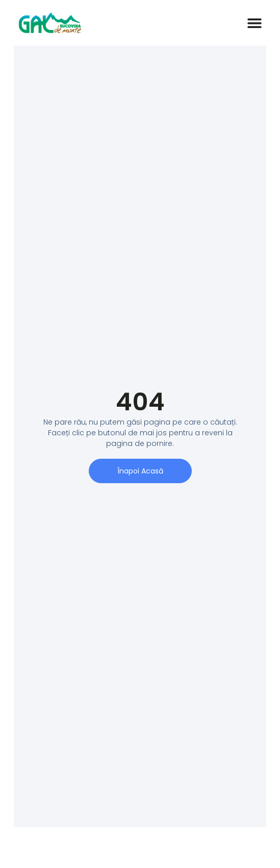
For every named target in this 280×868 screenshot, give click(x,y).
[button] (255, 23)
